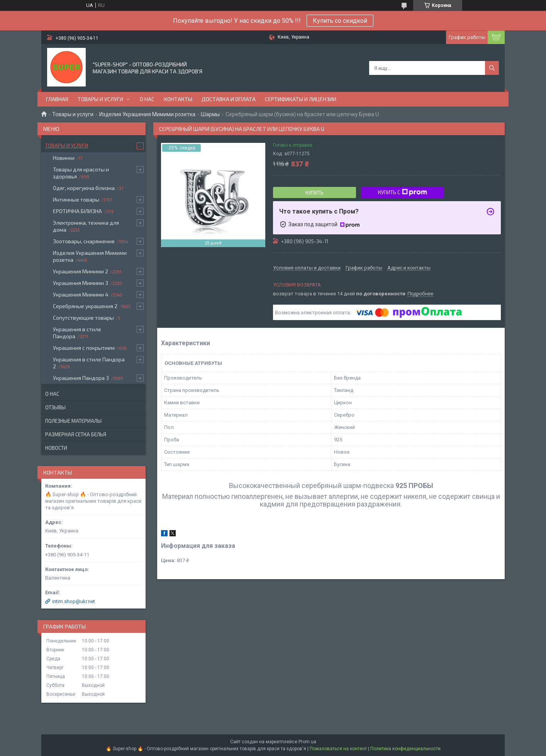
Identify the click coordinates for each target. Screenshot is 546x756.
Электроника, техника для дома (86, 226)
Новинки (64, 158)
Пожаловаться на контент (338, 749)
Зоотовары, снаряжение (84, 241)
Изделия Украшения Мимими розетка (147, 114)
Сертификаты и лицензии (301, 99)
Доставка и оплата (229, 99)
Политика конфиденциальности (405, 749)
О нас (147, 99)
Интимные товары (76, 199)
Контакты (178, 99)
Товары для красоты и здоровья (81, 173)
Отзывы (55, 407)
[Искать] (492, 68)
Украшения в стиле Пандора (77, 333)
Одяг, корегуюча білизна (84, 188)
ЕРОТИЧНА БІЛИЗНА (77, 211)
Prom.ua (307, 742)
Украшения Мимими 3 (81, 283)
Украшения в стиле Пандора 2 (89, 363)
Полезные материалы (73, 421)
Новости (56, 448)
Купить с (403, 192)
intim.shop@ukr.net (74, 601)
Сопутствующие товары (83, 318)
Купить (315, 193)
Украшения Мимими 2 (81, 271)
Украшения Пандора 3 (81, 378)
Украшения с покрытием (84, 348)
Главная (57, 99)
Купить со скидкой (340, 21)
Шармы (210, 114)
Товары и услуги (100, 99)
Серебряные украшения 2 (85, 306)
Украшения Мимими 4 (81, 294)
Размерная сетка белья (76, 434)
